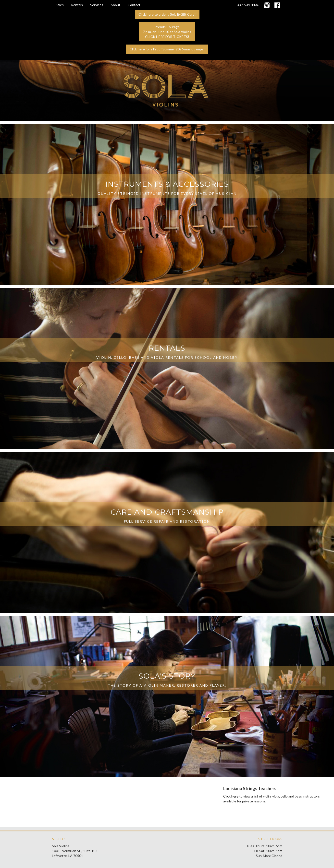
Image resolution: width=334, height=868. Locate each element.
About (115, 5)
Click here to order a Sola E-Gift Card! (167, 14)
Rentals (77, 5)
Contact (134, 5)
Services (97, 5)
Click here (231, 796)
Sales (60, 5)
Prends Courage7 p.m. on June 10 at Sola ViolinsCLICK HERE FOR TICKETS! (167, 32)
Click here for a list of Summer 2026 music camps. (167, 49)
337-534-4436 (248, 5)
